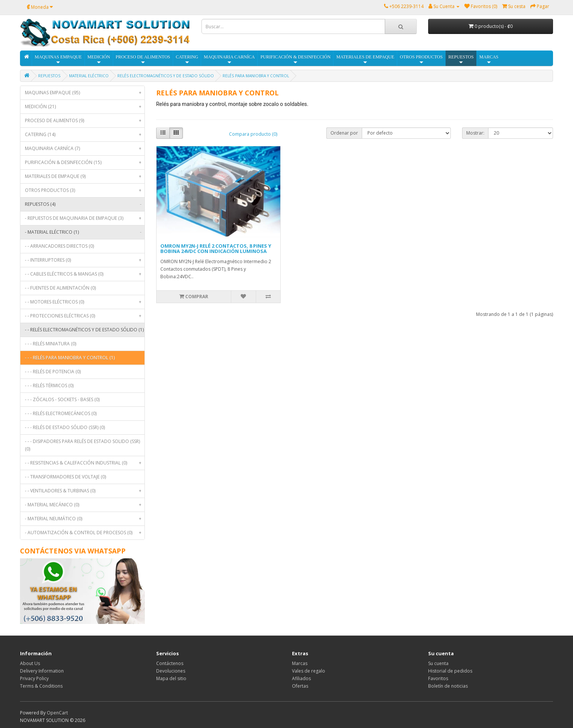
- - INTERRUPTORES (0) (85, 260)
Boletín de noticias (448, 686)
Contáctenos (170, 663)
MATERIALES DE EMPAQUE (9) (85, 176)
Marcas (300, 663)
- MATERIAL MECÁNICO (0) (85, 505)
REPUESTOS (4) (85, 204)
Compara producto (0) (253, 134)
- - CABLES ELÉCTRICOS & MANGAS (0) (85, 274)
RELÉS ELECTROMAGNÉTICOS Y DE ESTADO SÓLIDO (166, 76)
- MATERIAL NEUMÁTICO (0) (85, 519)
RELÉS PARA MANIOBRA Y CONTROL (256, 76)
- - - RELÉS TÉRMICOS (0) (49, 385)
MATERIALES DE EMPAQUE (365, 60)
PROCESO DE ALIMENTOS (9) (85, 121)
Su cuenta (438, 663)
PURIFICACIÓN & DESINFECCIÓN (295, 60)
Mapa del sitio (171, 678)
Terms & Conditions (41, 686)
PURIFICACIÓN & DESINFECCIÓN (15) (85, 162)
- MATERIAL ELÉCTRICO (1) (85, 232)
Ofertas (300, 686)
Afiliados (301, 678)
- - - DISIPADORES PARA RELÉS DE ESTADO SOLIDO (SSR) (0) (82, 445)
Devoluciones (171, 671)
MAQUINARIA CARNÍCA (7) (85, 149)
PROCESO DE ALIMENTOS (143, 60)
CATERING (187, 60)
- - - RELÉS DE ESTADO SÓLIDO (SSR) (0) (65, 427)
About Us (30, 663)
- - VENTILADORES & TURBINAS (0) (85, 491)
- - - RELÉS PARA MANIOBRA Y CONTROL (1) (70, 358)
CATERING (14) (85, 135)
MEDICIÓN (99, 60)
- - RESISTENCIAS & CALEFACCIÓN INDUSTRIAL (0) (85, 463)
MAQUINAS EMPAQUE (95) (85, 93)
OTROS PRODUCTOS (421, 60)
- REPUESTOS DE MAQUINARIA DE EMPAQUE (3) (85, 218)
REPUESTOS (461, 60)
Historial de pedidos (450, 671)
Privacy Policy (34, 678)
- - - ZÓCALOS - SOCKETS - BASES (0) (62, 399)
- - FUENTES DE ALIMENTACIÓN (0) (60, 288)
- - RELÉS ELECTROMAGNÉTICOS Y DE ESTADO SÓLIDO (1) (85, 332)
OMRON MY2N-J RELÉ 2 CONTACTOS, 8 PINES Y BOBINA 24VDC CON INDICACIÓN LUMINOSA (216, 248)
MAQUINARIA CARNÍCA (229, 60)
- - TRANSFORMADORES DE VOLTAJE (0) (65, 477)
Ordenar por (344, 133)
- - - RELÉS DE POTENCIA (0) (53, 372)
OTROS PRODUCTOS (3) (85, 190)
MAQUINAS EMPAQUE (58, 60)
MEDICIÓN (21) (85, 107)
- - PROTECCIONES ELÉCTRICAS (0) (85, 316)
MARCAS (489, 60)
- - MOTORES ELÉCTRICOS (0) (85, 302)
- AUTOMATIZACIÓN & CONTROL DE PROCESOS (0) (85, 533)
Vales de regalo (309, 671)
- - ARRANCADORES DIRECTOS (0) (59, 246)
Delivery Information (42, 671)
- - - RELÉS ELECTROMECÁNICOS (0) (61, 413)
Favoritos (438, 678)
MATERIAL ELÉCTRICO (89, 76)
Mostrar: (475, 133)
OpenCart (57, 713)
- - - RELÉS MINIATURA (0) (51, 344)
